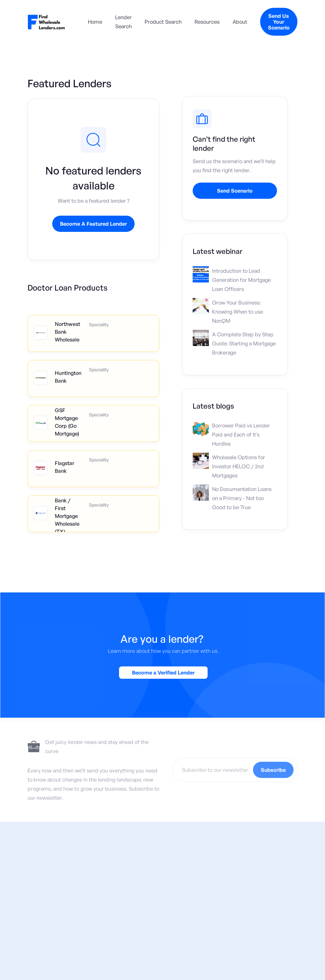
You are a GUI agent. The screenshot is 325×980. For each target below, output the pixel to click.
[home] (46, 22)
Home (95, 22)
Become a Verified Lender (163, 674)
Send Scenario (235, 191)
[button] (160, 22)
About (240, 22)
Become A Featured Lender (93, 224)
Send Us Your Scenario (279, 22)
